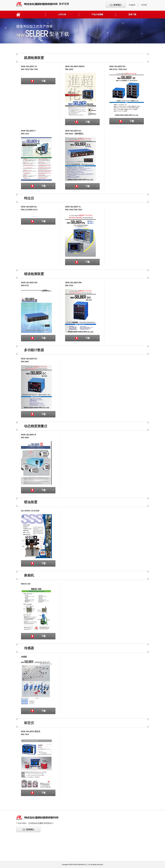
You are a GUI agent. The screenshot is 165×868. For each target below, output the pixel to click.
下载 (41, 81)
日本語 (144, 5)
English (132, 5)
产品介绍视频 (97, 14)
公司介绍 (62, 14)
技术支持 (43, 4)
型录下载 (132, 14)
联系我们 (117, 5)
